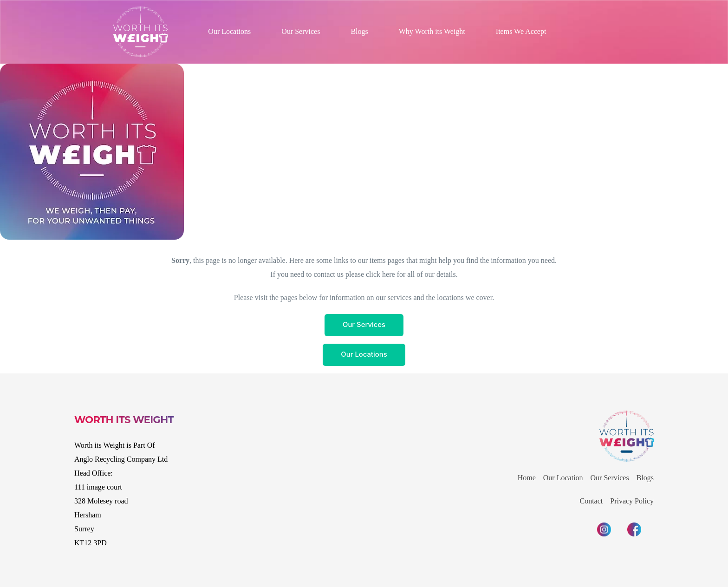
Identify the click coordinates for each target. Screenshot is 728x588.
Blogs (359, 31)
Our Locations (229, 31)
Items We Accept (521, 31)
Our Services (301, 31)
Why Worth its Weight (432, 31)
